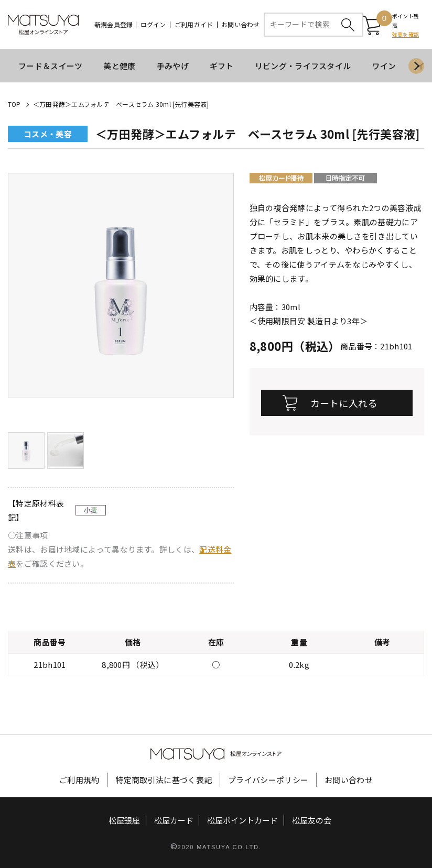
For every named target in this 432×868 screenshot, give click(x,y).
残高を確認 (406, 34)
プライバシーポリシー (268, 779)
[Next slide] (416, 66)
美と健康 (119, 66)
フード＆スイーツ (50, 66)
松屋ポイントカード (242, 820)
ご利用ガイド (194, 25)
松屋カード (174, 820)
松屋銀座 (124, 820)
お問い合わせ (240, 25)
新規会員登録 (114, 25)
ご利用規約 (79, 779)
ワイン (384, 66)
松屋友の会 (312, 820)
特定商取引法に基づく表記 (164, 779)
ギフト (222, 66)
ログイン (153, 25)
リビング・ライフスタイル (303, 66)
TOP (14, 104)
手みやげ (173, 66)
